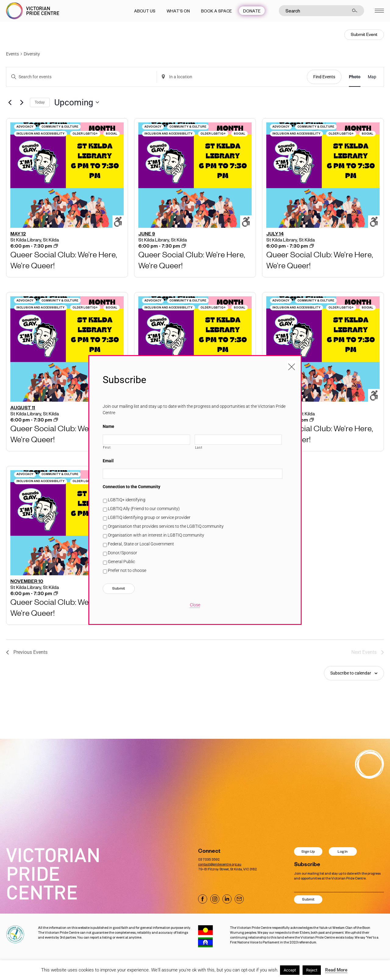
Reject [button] (312, 970)
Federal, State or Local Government (141, 544)
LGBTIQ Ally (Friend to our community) (144, 509)
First (107, 447)
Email (108, 461)
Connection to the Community (131, 487)
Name (108, 426)
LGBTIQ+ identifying (127, 500)
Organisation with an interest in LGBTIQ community (156, 535)
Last (199, 447)
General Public (121, 562)
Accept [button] (290, 970)
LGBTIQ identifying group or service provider (149, 517)
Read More (336, 970)
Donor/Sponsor (122, 553)
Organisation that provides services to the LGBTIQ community (166, 526)
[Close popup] (292, 365)
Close (195, 605)
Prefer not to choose (127, 570)
